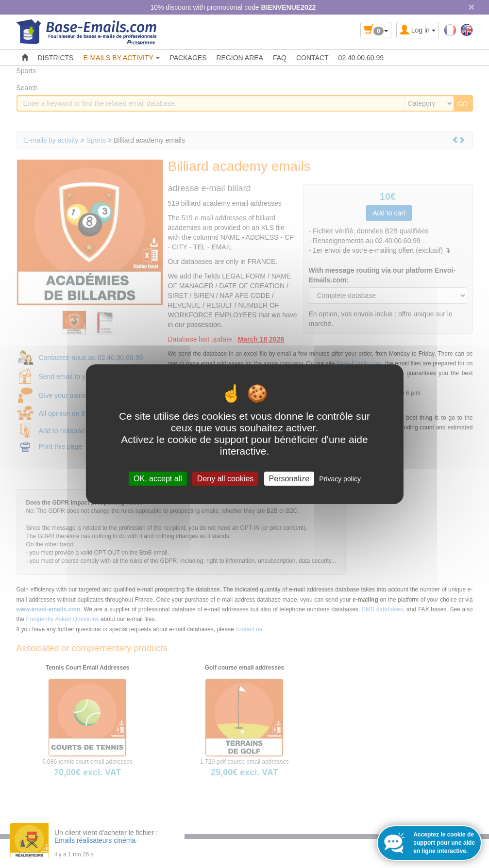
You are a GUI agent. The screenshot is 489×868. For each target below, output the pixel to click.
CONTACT (312, 58)
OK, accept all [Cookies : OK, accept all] (158, 478)
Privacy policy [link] (340, 478)
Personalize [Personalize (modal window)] (289, 478)
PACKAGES (188, 58)
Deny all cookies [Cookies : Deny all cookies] (226, 478)
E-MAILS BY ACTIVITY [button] (121, 58)
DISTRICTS (56, 58)
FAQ (280, 58)
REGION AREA (239, 58)
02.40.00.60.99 (361, 58)
